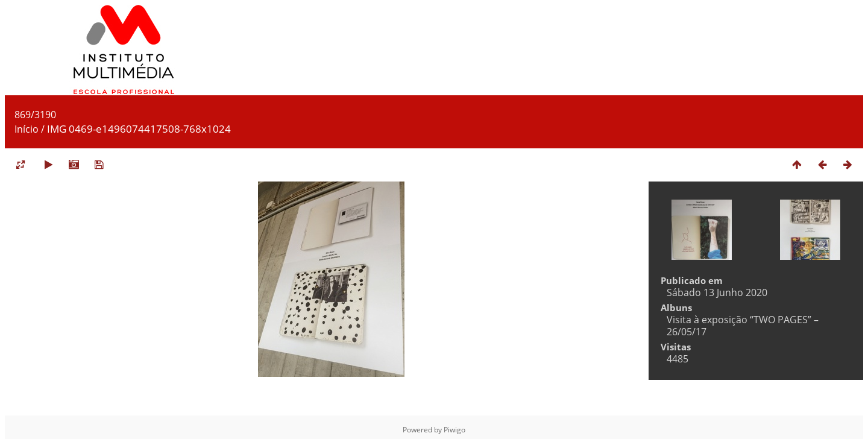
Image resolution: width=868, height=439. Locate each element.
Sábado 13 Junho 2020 (717, 292)
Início (27, 129)
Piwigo (454, 430)
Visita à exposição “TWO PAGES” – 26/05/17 (743, 326)
